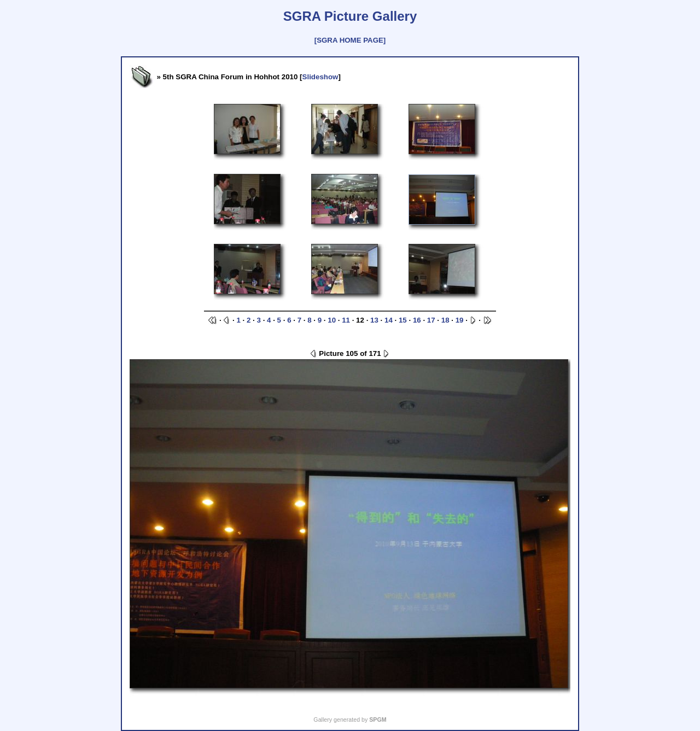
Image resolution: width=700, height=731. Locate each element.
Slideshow (320, 77)
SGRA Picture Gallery (350, 16)
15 (403, 320)
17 (431, 320)
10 (332, 320)
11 (346, 320)
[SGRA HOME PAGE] (350, 40)
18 (445, 320)
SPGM (378, 720)
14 (389, 320)
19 (460, 320)
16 (417, 320)
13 (374, 320)
